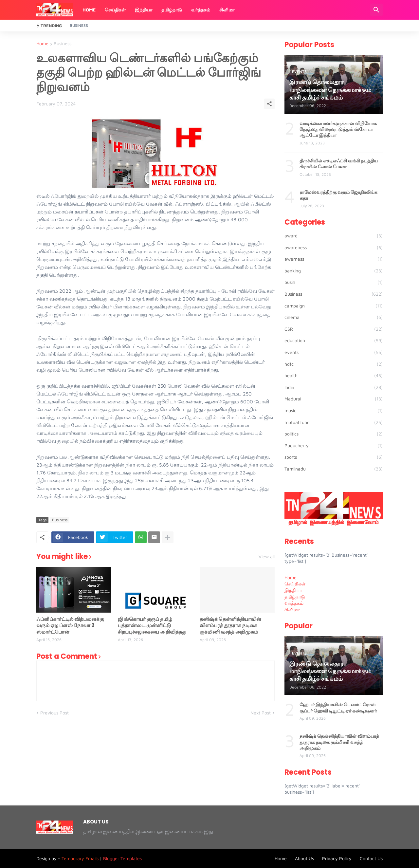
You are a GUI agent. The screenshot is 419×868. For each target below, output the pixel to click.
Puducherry (334, 446)
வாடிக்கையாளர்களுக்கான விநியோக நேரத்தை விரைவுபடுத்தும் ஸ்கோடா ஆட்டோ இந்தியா (338, 129)
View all (267, 557)
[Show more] (168, 537)
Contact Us (371, 858)
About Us (304, 858)
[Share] (269, 104)
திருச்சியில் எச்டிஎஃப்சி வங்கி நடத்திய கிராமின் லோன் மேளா (339, 164)
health (334, 376)
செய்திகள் (115, 10)
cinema (334, 317)
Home (89, 10)
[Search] (376, 10)
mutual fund (334, 422)
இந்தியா (144, 10)
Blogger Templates (122, 858)
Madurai (334, 399)
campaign (334, 306)
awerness (334, 259)
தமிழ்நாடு (172, 10)
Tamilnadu (334, 469)
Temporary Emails (80, 858)
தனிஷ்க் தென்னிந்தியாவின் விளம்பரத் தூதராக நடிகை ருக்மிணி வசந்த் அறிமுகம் (230, 626)
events (334, 352)
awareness (334, 248)
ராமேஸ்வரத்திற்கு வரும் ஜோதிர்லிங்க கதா (339, 195)
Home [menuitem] (291, 577)
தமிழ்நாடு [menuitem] (295, 597)
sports (334, 457)
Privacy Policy (337, 858)
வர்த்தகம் (201, 10)
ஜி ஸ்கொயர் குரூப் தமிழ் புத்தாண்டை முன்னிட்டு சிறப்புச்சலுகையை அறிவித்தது (152, 626)
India (334, 387)
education (334, 341)
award (334, 236)
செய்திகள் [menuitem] (295, 584)
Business (79, 25)
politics (334, 434)
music (334, 411)
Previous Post (55, 713)
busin (334, 282)
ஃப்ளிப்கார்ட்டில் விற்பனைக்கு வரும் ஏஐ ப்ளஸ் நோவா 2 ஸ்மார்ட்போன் (70, 626)
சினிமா (227, 10)
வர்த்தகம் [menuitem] (294, 603)
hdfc (334, 364)
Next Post (261, 713)
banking (334, 271)
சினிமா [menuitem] (292, 609)
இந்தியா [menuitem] (293, 590)
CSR (334, 329)
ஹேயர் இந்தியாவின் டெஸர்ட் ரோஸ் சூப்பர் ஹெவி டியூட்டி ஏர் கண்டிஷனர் (338, 708)
